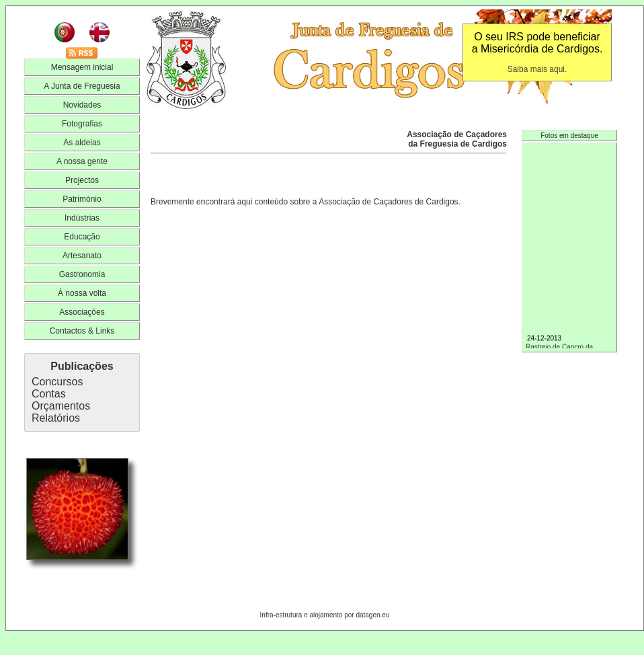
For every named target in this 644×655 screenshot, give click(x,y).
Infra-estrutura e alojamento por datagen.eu (325, 615)
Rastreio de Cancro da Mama (569, 347)
